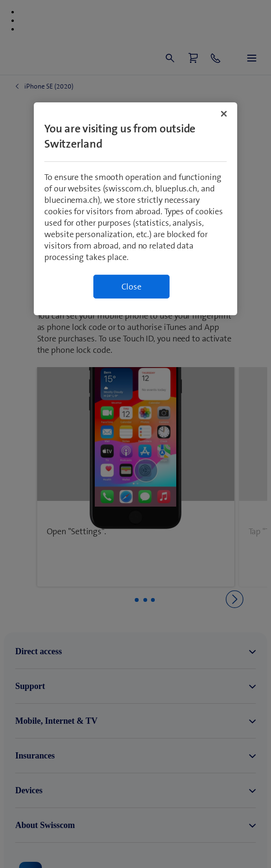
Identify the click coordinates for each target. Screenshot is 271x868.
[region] (135, 209)
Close (131, 287)
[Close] (224, 114)
